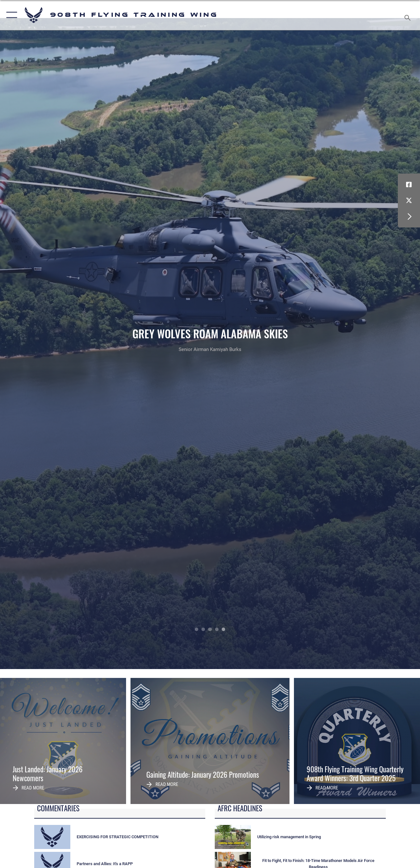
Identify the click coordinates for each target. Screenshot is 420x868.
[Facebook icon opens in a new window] (409, 185)
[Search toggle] (409, 15)
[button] (10, 15)
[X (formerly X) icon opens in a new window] (409, 201)
